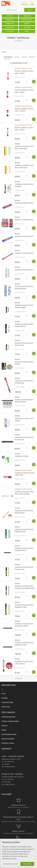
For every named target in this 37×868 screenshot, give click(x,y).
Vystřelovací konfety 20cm (24, 203)
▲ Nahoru (19, 679)
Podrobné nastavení (11, 864)
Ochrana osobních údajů (10, 721)
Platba (4, 730)
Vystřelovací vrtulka (22, 456)
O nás (4, 694)
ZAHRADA (27, 28)
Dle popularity (8, 57)
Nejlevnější (32, 57)
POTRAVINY (10, 31)
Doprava (4, 726)
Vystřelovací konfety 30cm (24, 236)
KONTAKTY (7, 749)
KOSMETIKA (10, 20)
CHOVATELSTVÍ (27, 20)
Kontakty (5, 698)
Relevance (7, 59)
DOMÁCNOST (10, 28)
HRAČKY (27, 24)
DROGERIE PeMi (9, 685)
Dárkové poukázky (8, 739)
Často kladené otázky (9, 734)
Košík (32, 3)
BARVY (27, 31)
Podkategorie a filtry (19, 63)
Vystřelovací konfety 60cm (24, 253)
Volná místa (6, 707)
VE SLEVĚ (10, 16)
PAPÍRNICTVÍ (10, 24)
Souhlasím (27, 864)
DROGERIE (27, 16)
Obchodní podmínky (8, 717)
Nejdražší (24, 57)
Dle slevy (17, 57)
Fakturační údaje (7, 702)
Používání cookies (8, 743)
